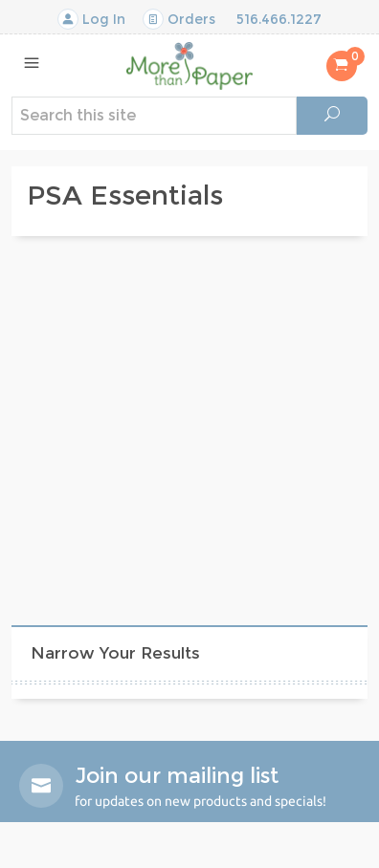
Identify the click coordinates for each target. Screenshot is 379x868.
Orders (179, 19)
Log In (91, 19)
